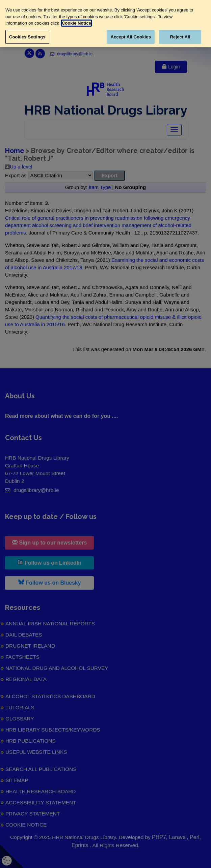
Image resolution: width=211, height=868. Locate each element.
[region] (105, 24)
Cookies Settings (27, 37)
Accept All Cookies (131, 37)
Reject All (180, 37)
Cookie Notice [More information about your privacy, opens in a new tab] (76, 23)
